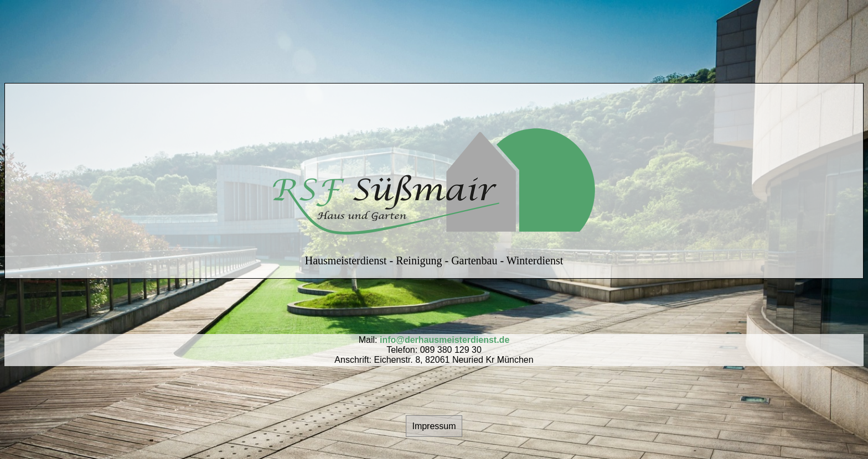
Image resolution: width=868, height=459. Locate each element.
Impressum (434, 426)
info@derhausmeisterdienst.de (445, 340)
